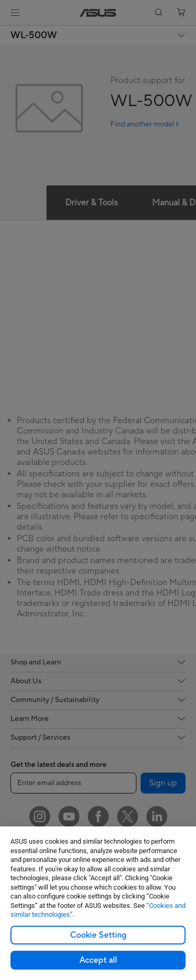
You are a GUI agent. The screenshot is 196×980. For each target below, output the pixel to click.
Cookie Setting (98, 935)
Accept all (98, 960)
